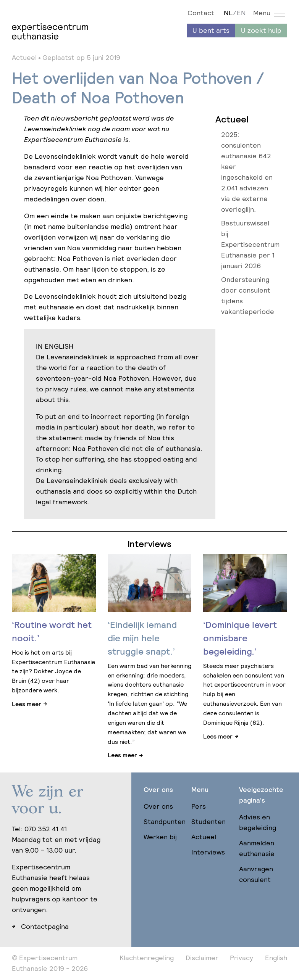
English (276, 958)
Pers (199, 806)
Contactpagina (45, 926)
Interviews (208, 852)
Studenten (208, 821)
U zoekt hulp (261, 30)
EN (241, 13)
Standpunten (165, 821)
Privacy (242, 958)
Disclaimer (202, 958)
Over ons (158, 806)
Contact (201, 13)
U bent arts (211, 30)
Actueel (204, 837)
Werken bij (160, 837)
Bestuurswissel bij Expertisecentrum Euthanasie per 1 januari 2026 (250, 244)
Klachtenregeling (147, 958)
